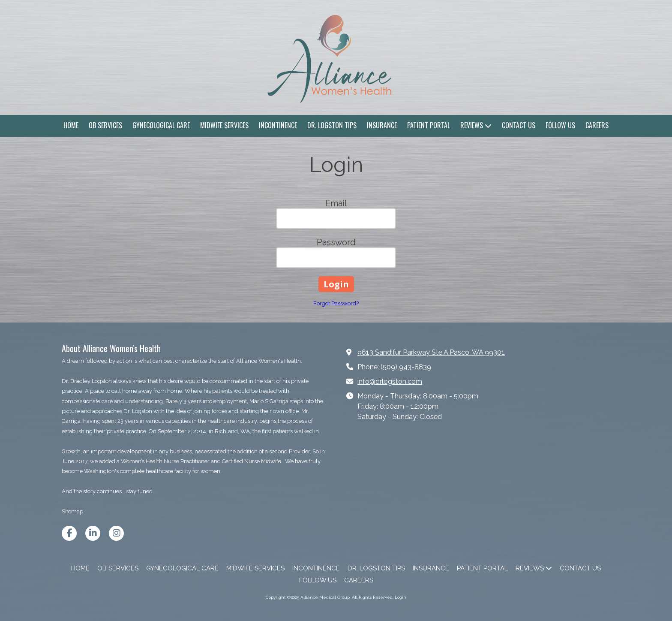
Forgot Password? (336, 303)
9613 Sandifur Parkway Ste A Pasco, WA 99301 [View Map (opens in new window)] (431, 352)
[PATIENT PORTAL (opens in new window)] (429, 126)
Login (400, 597)
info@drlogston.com (390, 381)
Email (336, 203)
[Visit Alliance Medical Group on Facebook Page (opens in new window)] (69, 533)
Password (336, 242)
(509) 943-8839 (406, 367)
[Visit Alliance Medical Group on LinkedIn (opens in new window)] (93, 533)
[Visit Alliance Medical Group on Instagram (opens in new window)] (116, 533)
